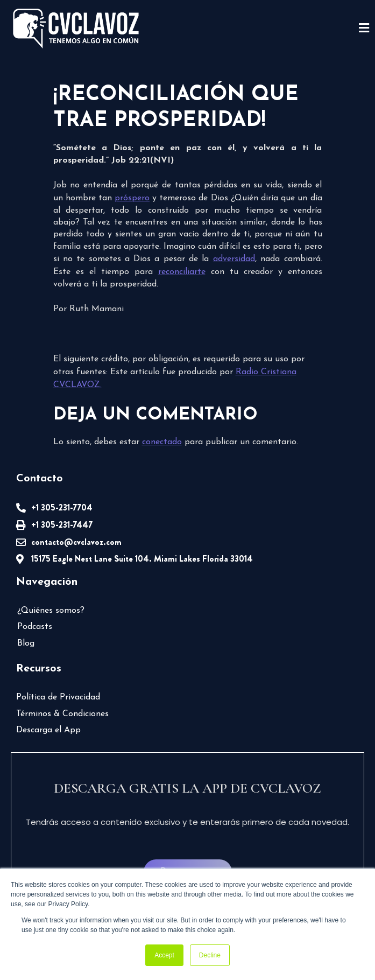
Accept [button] (164, 955)
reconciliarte (182, 272)
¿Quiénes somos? (51, 611)
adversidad (234, 259)
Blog (26, 643)
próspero (132, 198)
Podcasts (35, 627)
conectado (162, 442)
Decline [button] (210, 955)
